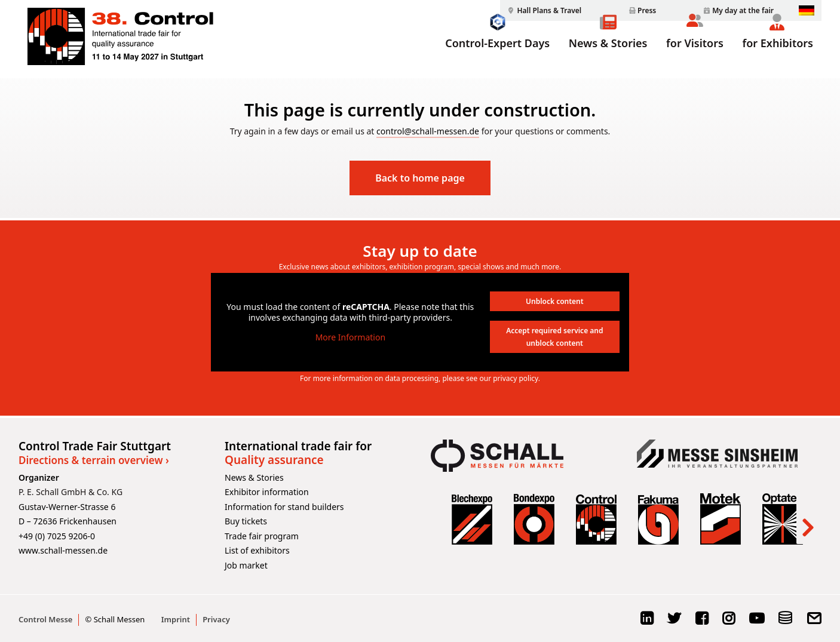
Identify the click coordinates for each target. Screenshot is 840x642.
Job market (246, 565)
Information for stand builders (284, 507)
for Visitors (695, 58)
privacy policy (516, 378)
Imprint (176, 619)
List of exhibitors (257, 550)
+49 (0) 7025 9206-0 (57, 536)
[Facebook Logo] (702, 622)
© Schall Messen (115, 619)
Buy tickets (246, 521)
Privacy (216, 619)
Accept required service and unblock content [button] (554, 337)
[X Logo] (674, 622)
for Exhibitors (778, 58)
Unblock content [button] (555, 301)
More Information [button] (350, 337)
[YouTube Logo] (757, 622)
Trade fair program (262, 536)
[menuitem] (543, 10)
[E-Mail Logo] (814, 622)
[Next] (807, 519)
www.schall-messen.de (63, 550)
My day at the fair (743, 10)
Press (647, 10)
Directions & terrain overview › (94, 460)
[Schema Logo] (785, 622)
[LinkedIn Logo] (647, 622)
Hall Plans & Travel (549, 10)
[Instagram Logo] (729, 622)
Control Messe (45, 619)
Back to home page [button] (420, 178)
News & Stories (608, 58)
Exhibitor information (267, 492)
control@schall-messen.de (428, 131)
